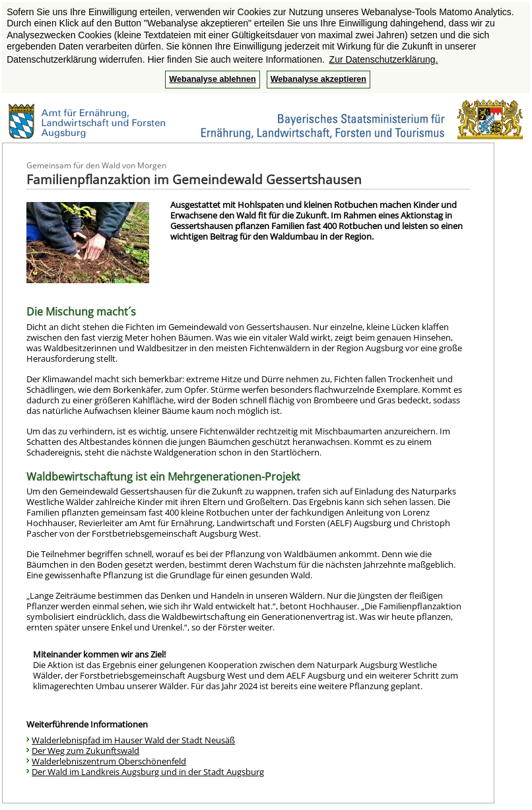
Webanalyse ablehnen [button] (212, 79)
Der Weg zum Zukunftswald (85, 751)
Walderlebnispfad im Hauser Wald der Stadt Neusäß (133, 740)
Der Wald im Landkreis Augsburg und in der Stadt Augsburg (148, 772)
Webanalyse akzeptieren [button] (318, 79)
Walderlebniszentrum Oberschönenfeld (109, 761)
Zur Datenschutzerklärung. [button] (384, 59)
